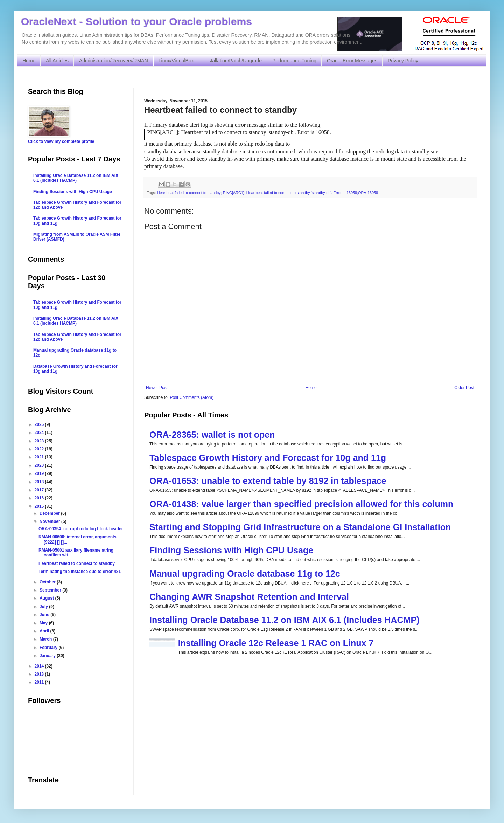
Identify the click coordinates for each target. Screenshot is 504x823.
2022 (40, 449)
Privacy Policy (403, 61)
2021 (40, 457)
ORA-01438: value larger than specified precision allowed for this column (301, 504)
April (45, 631)
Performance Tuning (294, 61)
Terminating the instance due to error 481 (80, 572)
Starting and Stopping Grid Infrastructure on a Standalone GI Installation (300, 527)
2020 (40, 465)
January (48, 656)
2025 (40, 424)
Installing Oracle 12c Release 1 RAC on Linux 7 (276, 643)
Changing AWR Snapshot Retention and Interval (249, 597)
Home (29, 61)
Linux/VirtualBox (176, 61)
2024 (40, 433)
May (44, 623)
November (50, 521)
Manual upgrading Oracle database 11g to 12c (245, 574)
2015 (40, 506)
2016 (40, 498)
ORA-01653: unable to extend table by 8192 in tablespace (268, 481)
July (44, 607)
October (48, 582)
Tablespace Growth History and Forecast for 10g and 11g (268, 458)
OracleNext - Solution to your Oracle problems (136, 22)
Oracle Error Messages (352, 61)
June (45, 615)
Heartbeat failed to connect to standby (77, 563)
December (50, 513)
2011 (40, 682)
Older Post (464, 388)
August (47, 598)
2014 (40, 666)
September (51, 590)
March (46, 639)
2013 (40, 674)
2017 (40, 490)
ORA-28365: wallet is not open (212, 435)
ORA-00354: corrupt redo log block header (81, 529)
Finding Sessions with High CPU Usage (231, 550)
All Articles (57, 61)
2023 (40, 441)
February (49, 648)
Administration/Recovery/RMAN (114, 61)
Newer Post (157, 388)
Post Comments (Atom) (192, 397)
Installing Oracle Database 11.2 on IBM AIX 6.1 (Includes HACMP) (285, 620)
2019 (40, 473)
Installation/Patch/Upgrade (233, 61)
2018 (40, 482)
